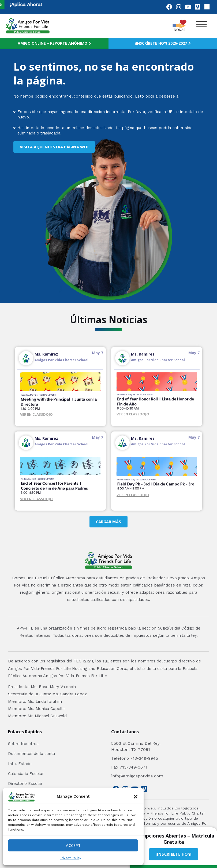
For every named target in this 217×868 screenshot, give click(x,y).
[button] (136, 797)
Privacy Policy (70, 858)
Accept (73, 845)
